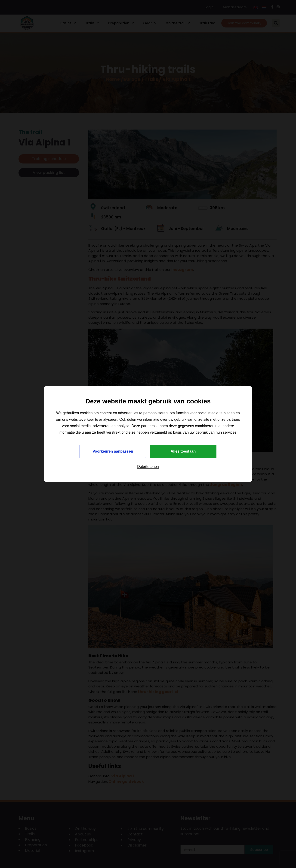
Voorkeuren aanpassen (113, 451)
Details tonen (148, 467)
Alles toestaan (183, 451)
